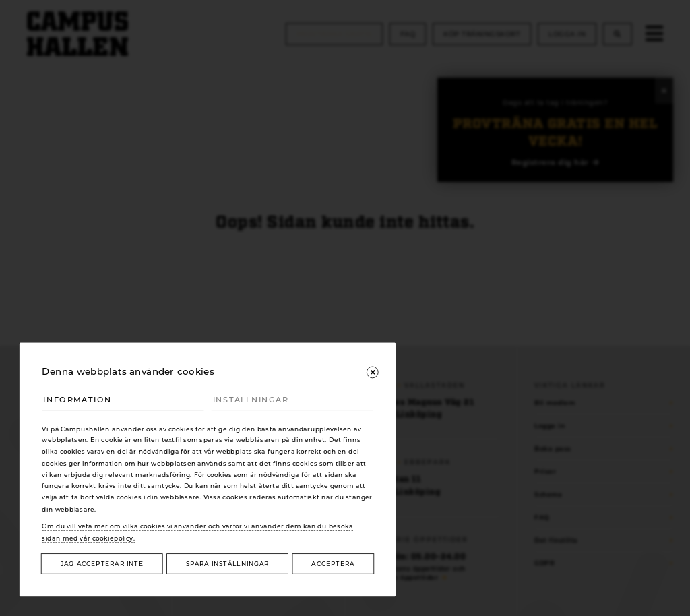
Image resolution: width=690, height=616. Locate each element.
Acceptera (333, 564)
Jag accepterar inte (102, 564)
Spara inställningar (227, 564)
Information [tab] (77, 400)
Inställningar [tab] (251, 400)
